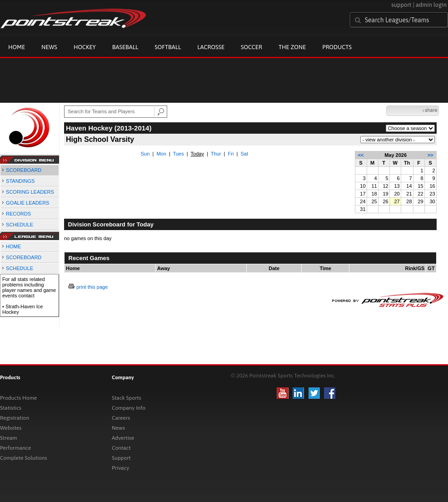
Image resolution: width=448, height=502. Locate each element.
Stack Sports (127, 398)
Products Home (18, 398)
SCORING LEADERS (30, 192)
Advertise (123, 438)
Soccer (251, 47)
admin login (431, 5)
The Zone (292, 47)
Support (121, 458)
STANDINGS (20, 181)
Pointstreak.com (73, 19)
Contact (121, 448)
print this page (92, 287)
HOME (13, 246)
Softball (168, 47)
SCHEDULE (20, 225)
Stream (8, 438)
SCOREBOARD (24, 170)
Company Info (129, 408)
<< (361, 155)
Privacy (120, 468)
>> (431, 155)
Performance (15, 448)
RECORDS (18, 214)
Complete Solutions (23, 458)
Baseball (125, 47)
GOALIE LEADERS (27, 203)
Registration (15, 418)
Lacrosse (211, 47)
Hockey (85, 47)
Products (337, 47)
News (49, 47)
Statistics (11, 408)
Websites (11, 428)
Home (17, 47)
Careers (121, 418)
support (401, 5)
